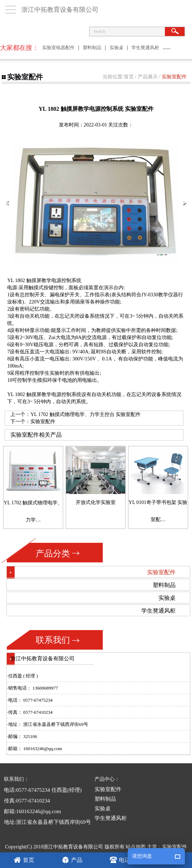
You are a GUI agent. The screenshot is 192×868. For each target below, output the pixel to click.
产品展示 (148, 77)
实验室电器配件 (58, 48)
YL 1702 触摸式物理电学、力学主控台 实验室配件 (85, 414)
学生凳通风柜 (145, 48)
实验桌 (117, 48)
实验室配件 (174, 77)
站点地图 (136, 847)
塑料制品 (92, 48)
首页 (129, 77)
